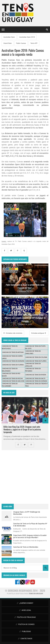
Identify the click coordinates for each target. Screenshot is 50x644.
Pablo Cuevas (21, 43)
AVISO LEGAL (25, 610)
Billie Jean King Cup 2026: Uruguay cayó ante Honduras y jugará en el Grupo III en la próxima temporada (22, 429)
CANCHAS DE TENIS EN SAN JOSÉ (13, 381)
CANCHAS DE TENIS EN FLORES (36, 361)
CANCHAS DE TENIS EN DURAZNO (13, 361)
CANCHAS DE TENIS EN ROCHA (12, 379)
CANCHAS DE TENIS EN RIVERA (36, 375)
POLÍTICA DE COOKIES (25, 624)
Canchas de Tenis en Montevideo (26, 547)
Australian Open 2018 (27, 37)
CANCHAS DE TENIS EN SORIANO (36, 381)
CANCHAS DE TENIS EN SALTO (35, 379)
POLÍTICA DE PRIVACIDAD (25, 617)
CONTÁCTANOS (25, 639)
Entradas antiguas (39, 333)
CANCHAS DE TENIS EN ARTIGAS (13, 352)
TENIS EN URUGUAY (36, 594)
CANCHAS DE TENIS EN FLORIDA (13, 365)
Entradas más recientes (13, 333)
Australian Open (9, 37)
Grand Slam (8, 43)
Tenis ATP (34, 43)
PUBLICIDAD (25, 631)
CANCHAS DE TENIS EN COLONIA (36, 357)
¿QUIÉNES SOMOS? (25, 603)
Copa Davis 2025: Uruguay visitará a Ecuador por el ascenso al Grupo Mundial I (30, 536)
